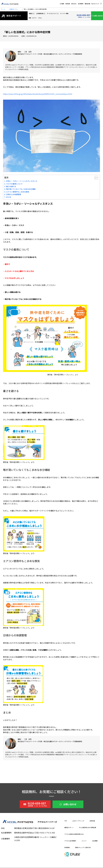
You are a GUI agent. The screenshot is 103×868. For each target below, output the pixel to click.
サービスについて (53, 13)
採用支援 (92, 821)
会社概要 (95, 841)
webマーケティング (78, 821)
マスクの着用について (14, 184)
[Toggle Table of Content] (95, 178)
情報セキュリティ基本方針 (83, 847)
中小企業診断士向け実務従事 (88, 827)
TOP (66, 821)
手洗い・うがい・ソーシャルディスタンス (22, 181)
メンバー (84, 841)
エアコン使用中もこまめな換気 (18, 192)
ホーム (3, 9)
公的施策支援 (41, 13)
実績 (30, 18)
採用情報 (67, 847)
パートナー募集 (64, 13)
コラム (40, 18)
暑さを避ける (11, 186)
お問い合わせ (98, 16)
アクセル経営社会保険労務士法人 (74, 834)
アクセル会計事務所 (70, 841)
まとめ (9, 197)
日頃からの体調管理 (14, 194)
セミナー (35, 18)
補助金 (32, 13)
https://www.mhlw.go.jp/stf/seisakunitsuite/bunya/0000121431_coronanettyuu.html (38, 94)
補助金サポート (69, 827)
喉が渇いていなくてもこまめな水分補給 (21, 189)
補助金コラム (14, 9)
